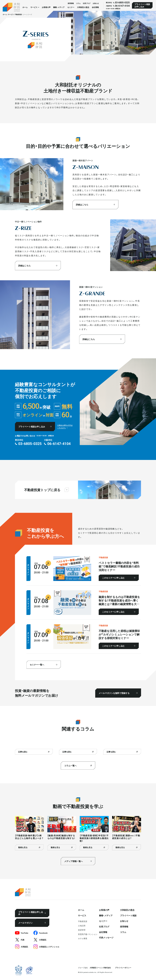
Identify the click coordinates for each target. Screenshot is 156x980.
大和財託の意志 (83, 7)
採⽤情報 (71, 3)
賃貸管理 (82, 930)
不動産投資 (83, 921)
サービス (82, 915)
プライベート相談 (128, 915)
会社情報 (95, 7)
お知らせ (96, 3)
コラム (78, 3)
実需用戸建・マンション (88, 934)
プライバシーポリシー (123, 968)
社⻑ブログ (87, 3)
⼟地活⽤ (82, 926)
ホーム (25, 7)
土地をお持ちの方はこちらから (65, 426)
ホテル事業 (83, 938)
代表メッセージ (106, 937)
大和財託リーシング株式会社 (100, 968)
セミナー (71, 7)
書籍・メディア (59, 7)
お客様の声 (46, 7)
